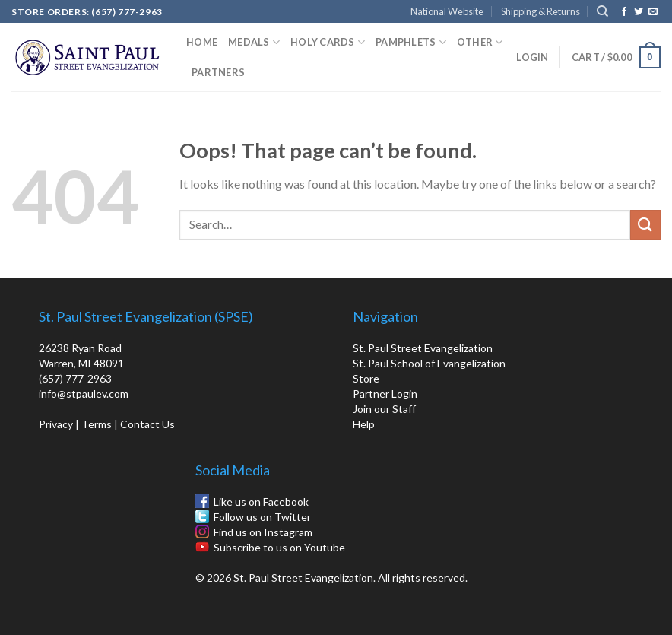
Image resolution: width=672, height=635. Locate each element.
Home (202, 42)
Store (366, 378)
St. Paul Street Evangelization (423, 348)
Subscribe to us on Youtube (279, 547)
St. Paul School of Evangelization (429, 363)
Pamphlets (411, 42)
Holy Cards (328, 42)
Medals (254, 42)
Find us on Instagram (263, 532)
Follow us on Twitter (262, 517)
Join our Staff (384, 409)
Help (364, 424)
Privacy (56, 424)
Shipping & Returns (540, 11)
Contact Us (147, 424)
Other (480, 42)
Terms (97, 424)
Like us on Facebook (261, 502)
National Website (447, 11)
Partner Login (385, 394)
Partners (218, 72)
